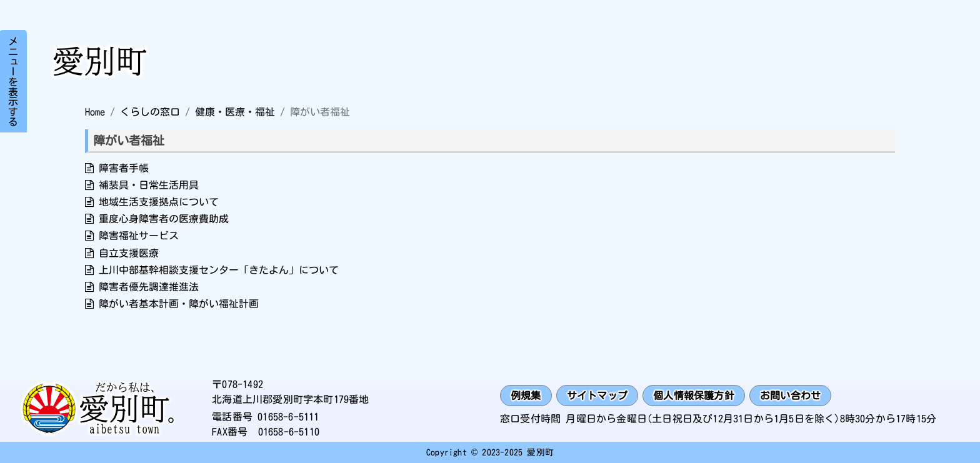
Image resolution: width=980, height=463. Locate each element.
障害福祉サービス (139, 236)
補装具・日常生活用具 (149, 185)
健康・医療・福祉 (235, 112)
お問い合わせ (790, 396)
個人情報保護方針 (694, 396)
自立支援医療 (129, 253)
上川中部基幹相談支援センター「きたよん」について (219, 270)
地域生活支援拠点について (159, 202)
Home (95, 112)
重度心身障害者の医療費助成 (164, 219)
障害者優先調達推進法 (149, 287)
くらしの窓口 (150, 112)
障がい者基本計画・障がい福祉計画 (179, 304)
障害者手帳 (124, 168)
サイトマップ (597, 396)
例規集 (526, 396)
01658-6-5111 (288, 417)
